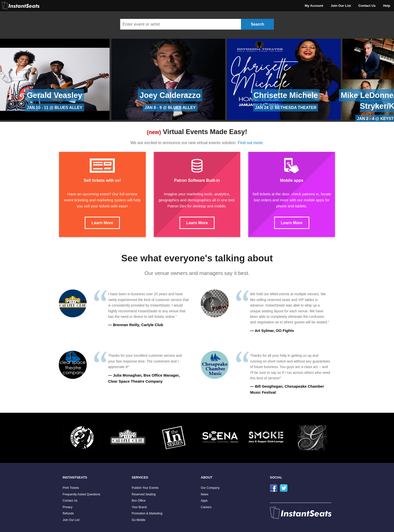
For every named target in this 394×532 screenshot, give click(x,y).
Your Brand (139, 507)
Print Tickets (71, 488)
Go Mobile (139, 520)
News (205, 494)
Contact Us (367, 6)
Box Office (139, 501)
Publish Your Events (145, 488)
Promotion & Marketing (147, 513)
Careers (206, 507)
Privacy (67, 507)
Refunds (68, 513)
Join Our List (341, 6)
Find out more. (251, 143)
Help (387, 6)
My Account (314, 6)
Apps (204, 501)
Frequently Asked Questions (81, 494)
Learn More (102, 223)
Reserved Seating (144, 494)
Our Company (210, 488)
